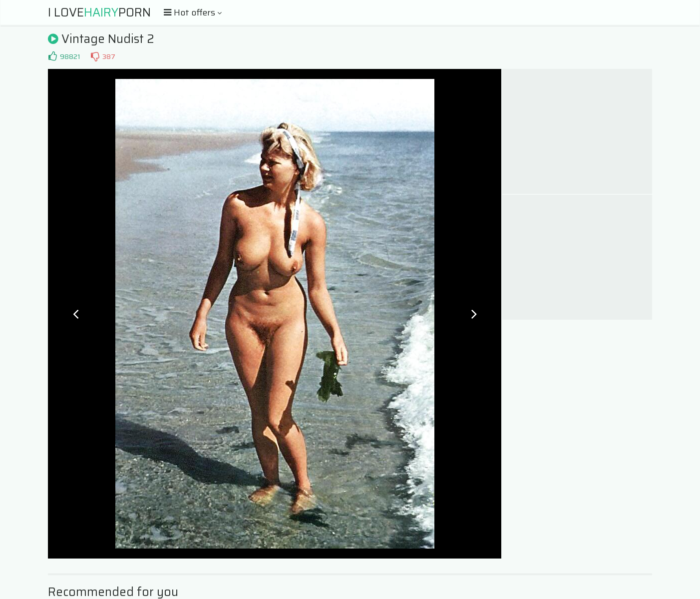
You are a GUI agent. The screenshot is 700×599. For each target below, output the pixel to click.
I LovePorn (99, 12)
